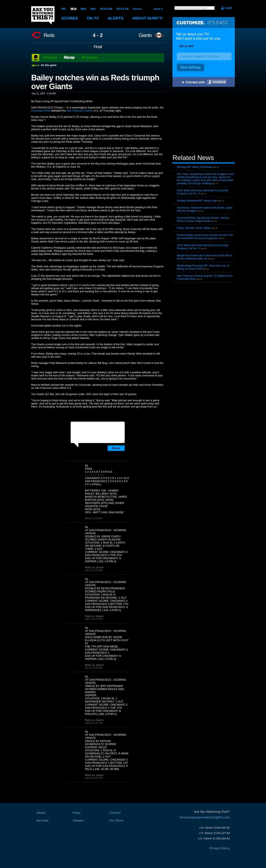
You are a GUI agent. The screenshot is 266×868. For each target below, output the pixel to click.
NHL (93, 9)
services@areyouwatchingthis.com (204, 818)
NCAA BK (106, 9)
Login (228, 8)
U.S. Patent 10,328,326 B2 (214, 839)
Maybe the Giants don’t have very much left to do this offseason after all (204, 257)
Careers (78, 821)
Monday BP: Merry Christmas (195, 167)
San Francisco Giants (80, 111)
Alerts (116, 18)
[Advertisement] (204, 121)
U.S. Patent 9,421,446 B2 (214, 828)
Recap (69, 57)
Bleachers (90, 57)
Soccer (137, 9)
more (157, 9)
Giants (145, 35)
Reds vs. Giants (94, 567)
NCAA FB (123, 9)
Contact (115, 813)
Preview (50, 57)
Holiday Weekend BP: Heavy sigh (197, 201)
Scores (70, 18)
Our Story (116, 821)
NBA (84, 9)
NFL (64, 9)
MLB (74, 9)
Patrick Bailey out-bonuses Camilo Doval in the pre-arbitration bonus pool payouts (205, 237)
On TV (93, 18)
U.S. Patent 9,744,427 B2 (214, 833)
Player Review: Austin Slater (194, 228)
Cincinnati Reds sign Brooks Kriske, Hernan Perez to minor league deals (203, 219)
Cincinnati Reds (41, 111)
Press (77, 813)
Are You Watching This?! (43, 15)
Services (42, 821)
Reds (49, 35)
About (148, 18)
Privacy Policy (220, 848)
